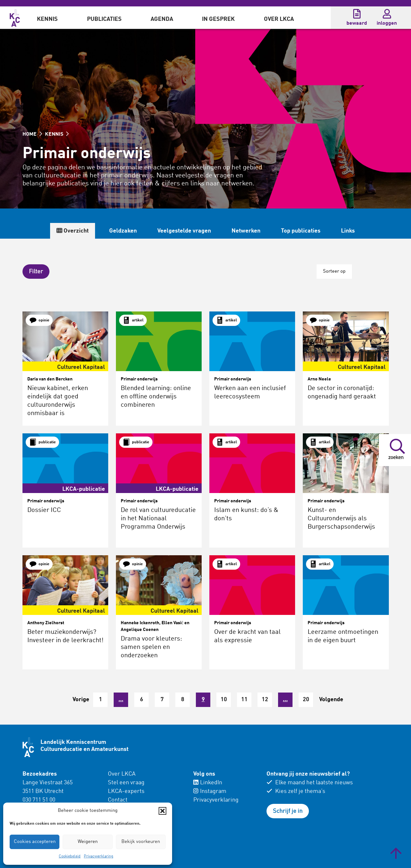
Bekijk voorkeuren (141, 842)
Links (348, 231)
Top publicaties (301, 231)
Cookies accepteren (35, 842)
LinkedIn (208, 783)
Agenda (162, 19)
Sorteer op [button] (334, 272)
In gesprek (218, 19)
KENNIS (57, 134)
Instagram (210, 791)
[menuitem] (47, 18)
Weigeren (88, 842)
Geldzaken (123, 231)
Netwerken (246, 231)
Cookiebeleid (70, 856)
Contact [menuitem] (118, 800)
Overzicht (73, 231)
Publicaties (104, 19)
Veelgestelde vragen (184, 231)
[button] (162, 811)
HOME (32, 134)
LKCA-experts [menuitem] (126, 791)
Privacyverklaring (99, 856)
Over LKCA (279, 19)
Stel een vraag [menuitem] (126, 783)
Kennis (47, 19)
